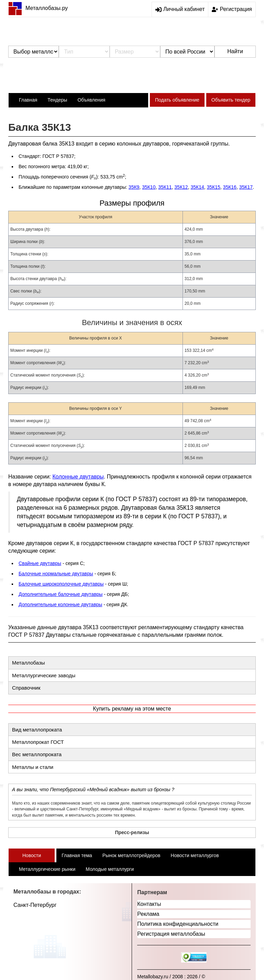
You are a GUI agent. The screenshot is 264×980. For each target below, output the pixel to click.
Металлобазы (29, 663)
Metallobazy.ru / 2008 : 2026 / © (171, 977)
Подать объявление (177, 100)
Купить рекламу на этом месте (132, 709)
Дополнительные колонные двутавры (60, 604)
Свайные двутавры (40, 563)
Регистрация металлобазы (171, 934)
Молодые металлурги (110, 869)
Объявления (91, 100)
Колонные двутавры (78, 477)
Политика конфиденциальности (178, 924)
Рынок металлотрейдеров (131, 855)
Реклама (148, 914)
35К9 (134, 187)
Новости (32, 855)
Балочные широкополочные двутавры (61, 584)
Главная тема (77, 855)
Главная (28, 100)
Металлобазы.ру (38, 8)
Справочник (26, 688)
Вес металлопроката (37, 754)
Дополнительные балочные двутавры (60, 594)
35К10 (149, 187)
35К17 (246, 187)
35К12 (181, 187)
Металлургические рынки (47, 869)
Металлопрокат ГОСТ (38, 742)
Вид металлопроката (37, 730)
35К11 (165, 187)
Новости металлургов (195, 855)
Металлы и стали (33, 767)
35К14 (197, 187)
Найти (235, 51)
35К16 (230, 187)
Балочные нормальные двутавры (56, 574)
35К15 (214, 187)
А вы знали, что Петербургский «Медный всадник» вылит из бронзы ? (93, 789)
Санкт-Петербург (35, 905)
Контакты (149, 904)
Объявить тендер (231, 100)
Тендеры (57, 100)
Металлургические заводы (44, 675)
